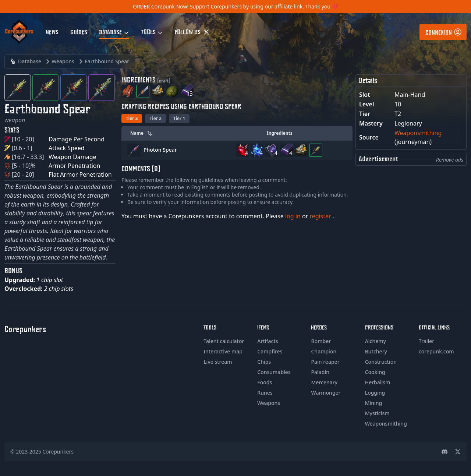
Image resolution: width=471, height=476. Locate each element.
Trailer (426, 341)
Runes (265, 393)
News (52, 32)
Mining (374, 403)
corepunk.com (436, 351)
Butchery (376, 351)
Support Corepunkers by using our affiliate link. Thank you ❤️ (264, 6)
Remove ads (450, 160)
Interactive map (223, 351)
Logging (375, 393)
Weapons (269, 403)
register (321, 216)
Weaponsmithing (418, 133)
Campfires (270, 351)
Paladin (320, 372)
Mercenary (324, 382)
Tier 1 (179, 118)
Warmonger (326, 393)
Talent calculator (224, 341)
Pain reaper (325, 362)
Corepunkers (58, 452)
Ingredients (280, 133)
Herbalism (378, 382)
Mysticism (377, 413)
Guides (79, 32)
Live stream (218, 362)
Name (141, 133)
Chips (264, 362)
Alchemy (376, 341)
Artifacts (268, 341)
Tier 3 (132, 118)
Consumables (274, 372)
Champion (324, 351)
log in (294, 216)
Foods (265, 382)
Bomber (321, 341)
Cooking (375, 372)
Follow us (192, 32)
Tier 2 (155, 118)
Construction (381, 362)
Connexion (444, 32)
